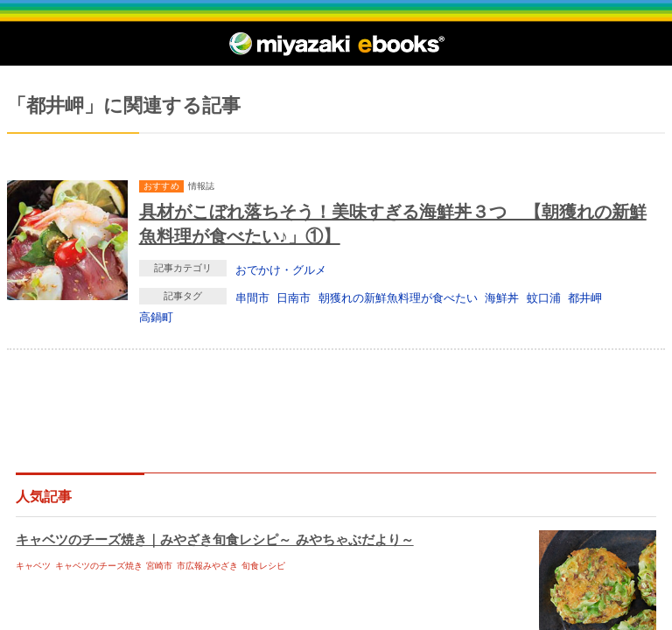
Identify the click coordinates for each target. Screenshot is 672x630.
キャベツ (33, 566)
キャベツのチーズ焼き (99, 566)
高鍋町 (156, 317)
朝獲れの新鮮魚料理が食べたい (398, 297)
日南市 (294, 297)
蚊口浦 (544, 297)
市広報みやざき (207, 566)
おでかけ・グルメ (281, 269)
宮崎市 (159, 566)
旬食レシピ (263, 566)
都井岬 (585, 297)
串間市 (252, 297)
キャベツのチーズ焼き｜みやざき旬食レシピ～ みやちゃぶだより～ (214, 539)
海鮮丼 (502, 297)
